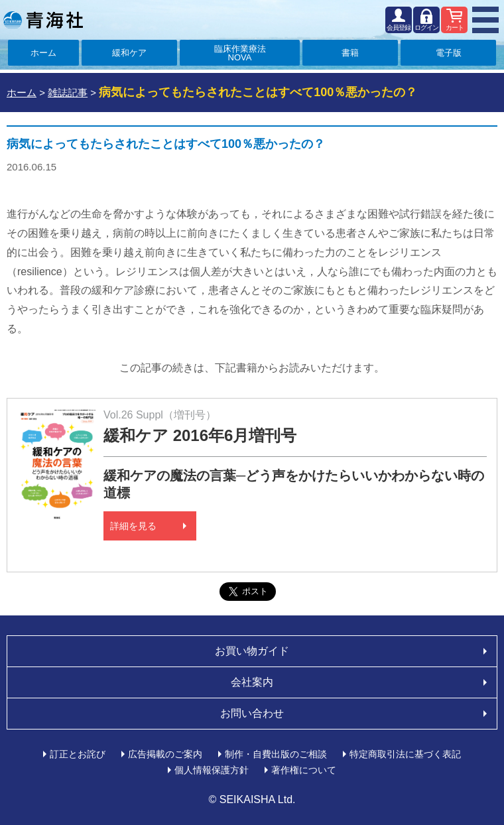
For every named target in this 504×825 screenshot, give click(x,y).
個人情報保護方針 (212, 770)
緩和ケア (129, 53)
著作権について (304, 770)
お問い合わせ (252, 713)
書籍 (350, 53)
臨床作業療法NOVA (240, 53)
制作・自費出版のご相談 (276, 754)
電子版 (449, 53)
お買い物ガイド (252, 651)
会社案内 (252, 682)
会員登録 (399, 28)
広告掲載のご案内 (165, 754)
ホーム (43, 53)
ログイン (426, 28)
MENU (485, 20)
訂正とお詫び (78, 754)
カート (455, 28)
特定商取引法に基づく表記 (405, 754)
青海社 (43, 20)
